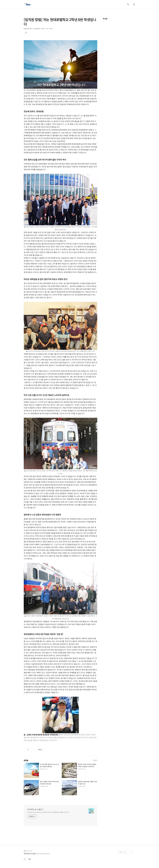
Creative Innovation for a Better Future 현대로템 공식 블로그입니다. (48, 812)
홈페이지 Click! (28, 851)
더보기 (95, 760)
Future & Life (28, 29)
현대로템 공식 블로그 (35, 809)
